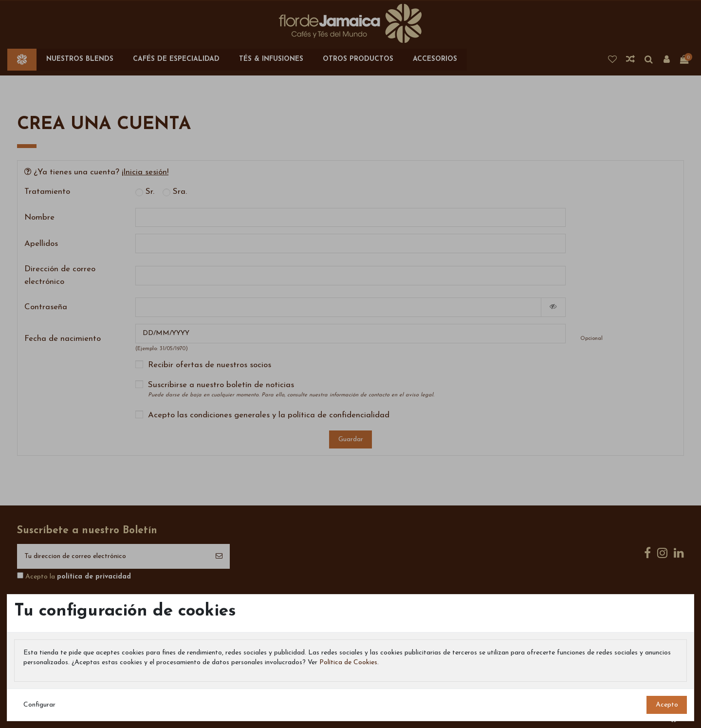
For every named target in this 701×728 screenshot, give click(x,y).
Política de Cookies (348, 663)
